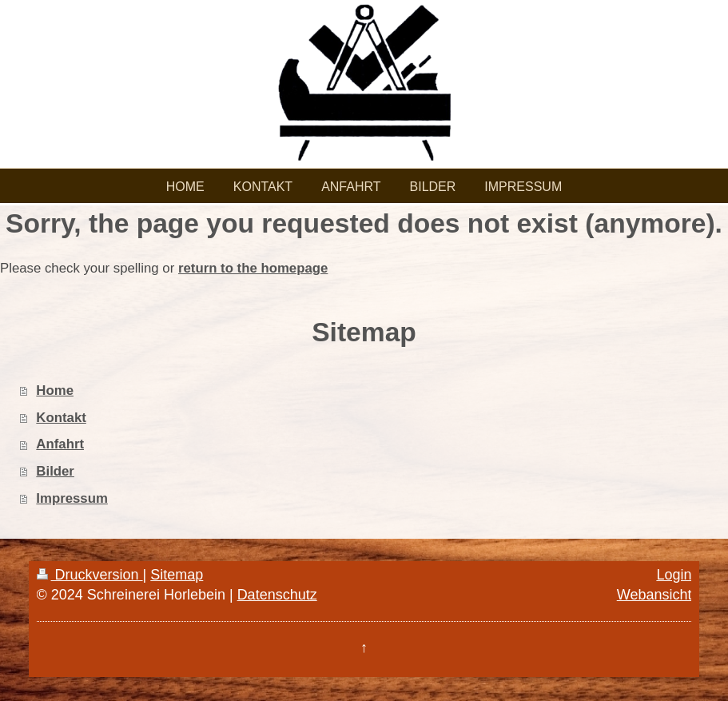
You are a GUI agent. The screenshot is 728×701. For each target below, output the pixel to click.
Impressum (72, 498)
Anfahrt (60, 444)
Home (55, 390)
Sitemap (177, 575)
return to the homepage (253, 268)
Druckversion (90, 575)
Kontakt (61, 418)
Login (674, 575)
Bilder (55, 471)
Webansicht (654, 595)
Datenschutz (277, 595)
